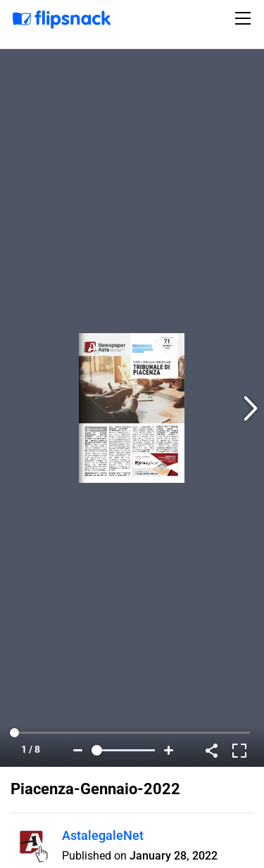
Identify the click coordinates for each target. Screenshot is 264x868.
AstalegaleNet (103, 835)
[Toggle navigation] (245, 18)
